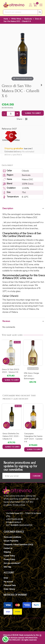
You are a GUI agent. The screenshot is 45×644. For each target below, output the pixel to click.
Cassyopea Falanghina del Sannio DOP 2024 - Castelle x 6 (33, 438)
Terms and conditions (12, 537)
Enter (6, 578)
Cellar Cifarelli (10, 296)
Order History (9, 589)
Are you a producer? (12, 563)
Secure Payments (11, 541)
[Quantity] (11, 114)
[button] (22, 155)
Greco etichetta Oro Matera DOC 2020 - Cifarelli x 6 (11, 436)
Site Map (7, 567)
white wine (26, 278)
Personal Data (10, 585)
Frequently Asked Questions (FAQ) (18, 545)
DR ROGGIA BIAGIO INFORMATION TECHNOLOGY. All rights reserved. (22, 639)
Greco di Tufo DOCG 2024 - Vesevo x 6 (11, 371)
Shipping (7, 552)
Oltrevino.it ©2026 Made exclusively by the (21, 635)
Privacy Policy (9, 559)
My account (8, 582)
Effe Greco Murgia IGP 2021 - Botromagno (32, 376)
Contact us (8, 548)
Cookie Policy (9, 556)
